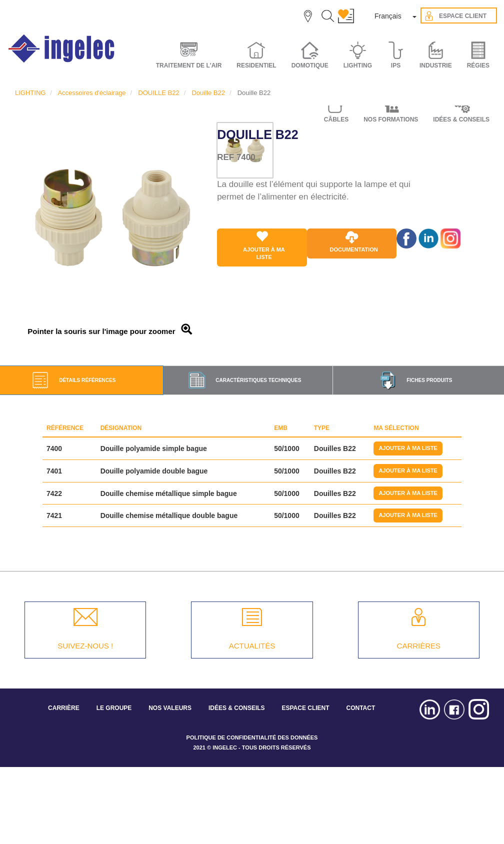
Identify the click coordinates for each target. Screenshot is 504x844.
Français (388, 16)
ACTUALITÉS (252, 646)
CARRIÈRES (419, 646)
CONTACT (360, 708)
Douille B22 (208, 93)
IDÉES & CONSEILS (237, 708)
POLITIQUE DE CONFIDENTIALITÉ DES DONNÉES (252, 737)
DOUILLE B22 (158, 93)
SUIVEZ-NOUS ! (85, 646)
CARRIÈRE (64, 708)
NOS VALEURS (170, 708)
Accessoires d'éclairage (91, 93)
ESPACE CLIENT (305, 708)
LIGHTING (30, 93)
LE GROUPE (114, 708)
